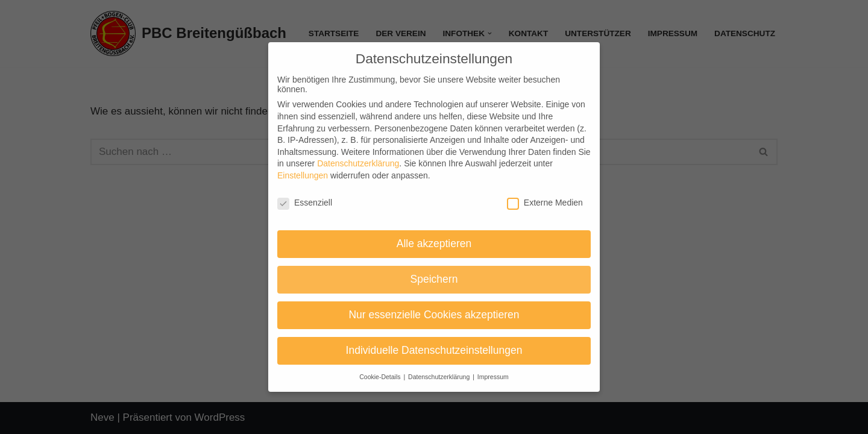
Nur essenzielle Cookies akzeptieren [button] (434, 315)
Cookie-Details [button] (381, 377)
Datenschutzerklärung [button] (440, 377)
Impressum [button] (493, 377)
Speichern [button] (434, 279)
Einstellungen (303, 175)
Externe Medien (545, 203)
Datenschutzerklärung (358, 163)
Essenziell (305, 203)
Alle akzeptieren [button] (434, 244)
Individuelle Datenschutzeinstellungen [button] (434, 350)
